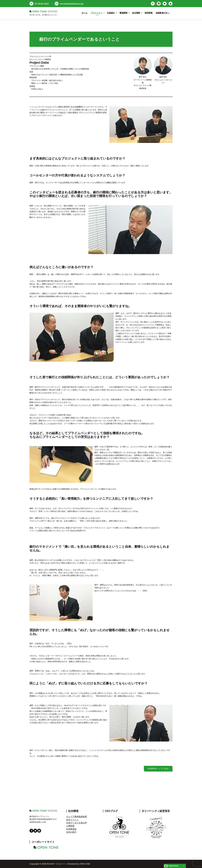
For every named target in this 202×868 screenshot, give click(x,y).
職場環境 (123, 13)
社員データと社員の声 (77, 823)
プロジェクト (96, 13)
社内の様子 (71, 832)
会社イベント (72, 820)
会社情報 (136, 13)
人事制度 (70, 826)
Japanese (171, 866)
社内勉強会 (71, 829)
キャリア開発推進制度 (77, 817)
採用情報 (149, 13)
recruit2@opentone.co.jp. (69, 4)
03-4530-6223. (39, 4)
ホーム (85, 13)
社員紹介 (111, 13)
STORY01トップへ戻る (158, 769)
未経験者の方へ (163, 13)
